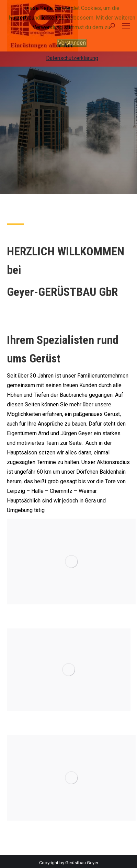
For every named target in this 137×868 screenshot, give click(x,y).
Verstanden (72, 43)
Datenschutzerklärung (72, 58)
